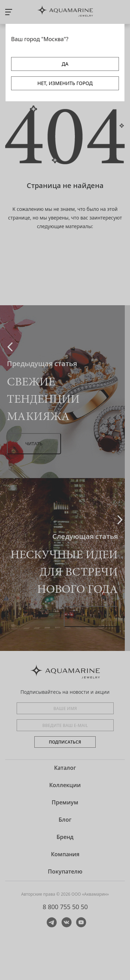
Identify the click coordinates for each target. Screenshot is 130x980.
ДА (65, 64)
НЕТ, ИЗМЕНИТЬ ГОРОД (65, 83)
